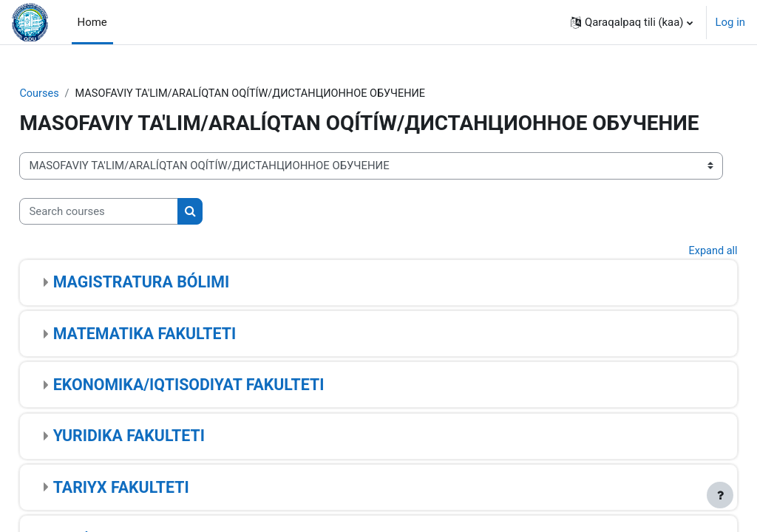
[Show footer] (720, 495)
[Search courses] (132, 236)
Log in (730, 22)
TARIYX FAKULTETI (154, 512)
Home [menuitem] (92, 22)
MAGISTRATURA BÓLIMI (174, 308)
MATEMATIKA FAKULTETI (177, 359)
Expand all (679, 276)
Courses (73, 94)
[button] (632, 22)
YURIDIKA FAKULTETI (162, 461)
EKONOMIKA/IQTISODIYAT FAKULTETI (221, 410)
